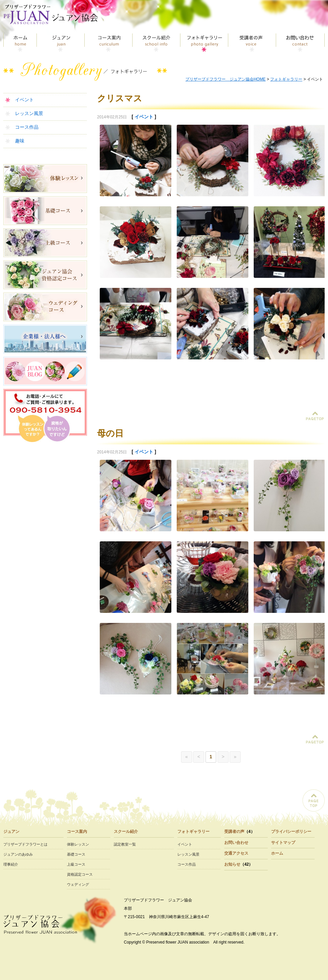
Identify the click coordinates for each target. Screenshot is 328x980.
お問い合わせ (300, 43)
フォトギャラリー (204, 43)
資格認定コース (80, 874)
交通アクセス (236, 853)
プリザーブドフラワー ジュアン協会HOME (226, 79)
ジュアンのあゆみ (18, 854)
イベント (24, 100)
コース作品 (27, 127)
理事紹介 (11, 864)
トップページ (20, 43)
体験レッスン (78, 844)
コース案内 (109, 43)
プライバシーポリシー (291, 832)
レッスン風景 (29, 113)
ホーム (277, 853)
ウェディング (78, 884)
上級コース (76, 864)
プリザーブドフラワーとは (25, 844)
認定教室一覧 (125, 844)
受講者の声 (252, 43)
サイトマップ (283, 843)
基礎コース (76, 854)
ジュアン (61, 43)
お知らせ (232, 864)
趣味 (20, 141)
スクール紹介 (156, 43)
